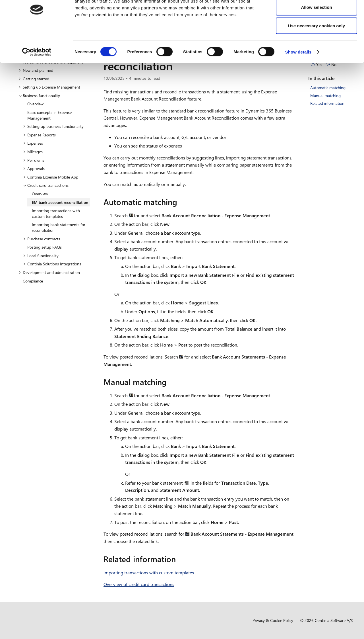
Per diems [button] (34, 160)
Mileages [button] (33, 152)
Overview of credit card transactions (139, 584)
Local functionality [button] (41, 256)
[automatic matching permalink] (181, 202)
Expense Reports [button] (39, 135)
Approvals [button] (34, 168)
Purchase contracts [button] (42, 239)
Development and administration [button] (49, 272)
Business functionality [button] (39, 96)
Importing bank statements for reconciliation (59, 227)
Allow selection (316, 34)
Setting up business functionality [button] (53, 126)
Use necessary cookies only (317, 52)
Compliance (33, 281)
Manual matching (325, 96)
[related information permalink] (179, 559)
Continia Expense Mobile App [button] (51, 177)
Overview (35, 104)
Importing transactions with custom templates (56, 213)
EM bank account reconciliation (60, 202)
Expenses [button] (33, 143)
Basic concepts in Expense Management (49, 115)
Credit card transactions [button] (46, 185)
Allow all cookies (317, 15)
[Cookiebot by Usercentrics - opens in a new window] (37, 79)
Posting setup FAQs (45, 247)
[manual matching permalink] (170, 382)
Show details (298, 78)
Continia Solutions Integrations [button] (52, 264)
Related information (327, 103)
